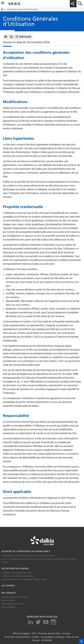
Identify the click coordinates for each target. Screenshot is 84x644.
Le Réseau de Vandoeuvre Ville (16, 573)
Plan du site (71, 636)
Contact (36, 640)
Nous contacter (9, 607)
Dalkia (5, 562)
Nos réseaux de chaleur (15, 568)
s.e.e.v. (14, 3)
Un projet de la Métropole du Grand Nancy (26, 551)
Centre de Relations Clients (15, 597)
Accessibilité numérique (52, 636)
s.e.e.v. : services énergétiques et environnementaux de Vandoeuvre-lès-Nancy (39, 559)
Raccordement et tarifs (12, 604)
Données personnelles (49, 633)
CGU (34, 633)
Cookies (65, 633)
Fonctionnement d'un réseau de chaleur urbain (24, 579)
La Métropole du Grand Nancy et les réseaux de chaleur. (29, 556)
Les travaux (8, 586)
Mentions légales (22, 633)
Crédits (36, 636)
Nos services (9, 593)
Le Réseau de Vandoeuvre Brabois (18, 576)
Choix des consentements (18, 636)
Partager (25, 37)
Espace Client (8, 600)
